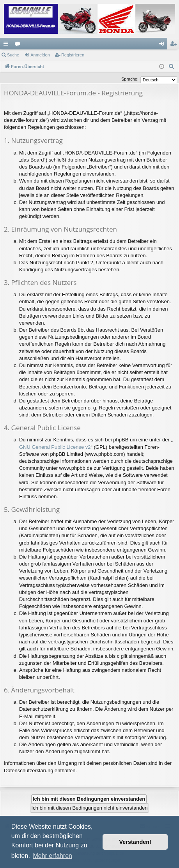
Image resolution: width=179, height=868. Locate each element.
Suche (13, 55)
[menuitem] (172, 67)
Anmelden (40, 55)
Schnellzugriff (7, 45)
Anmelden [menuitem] (163, 45)
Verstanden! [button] (135, 842)
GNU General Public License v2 (55, 447)
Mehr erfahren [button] (52, 856)
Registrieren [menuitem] (175, 45)
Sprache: (130, 79)
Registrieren (73, 55)
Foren (19, 45)
